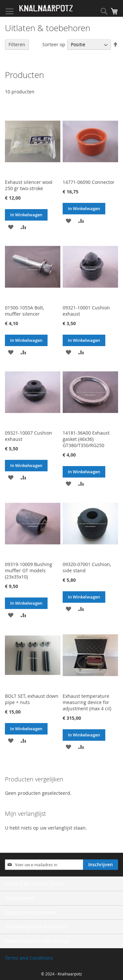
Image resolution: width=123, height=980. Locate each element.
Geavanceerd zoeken (31, 912)
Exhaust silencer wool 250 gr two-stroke (29, 185)
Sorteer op (54, 44)
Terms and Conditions (29, 958)
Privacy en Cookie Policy (34, 884)
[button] (11, 226)
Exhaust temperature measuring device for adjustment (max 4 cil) (87, 702)
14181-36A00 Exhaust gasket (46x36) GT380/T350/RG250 (86, 439)
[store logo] (46, 9)
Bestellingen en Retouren (36, 927)
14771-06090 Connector (89, 182)
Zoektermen (20, 898)
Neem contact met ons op (37, 941)
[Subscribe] (101, 865)
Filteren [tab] (17, 44)
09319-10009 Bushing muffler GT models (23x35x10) (29, 570)
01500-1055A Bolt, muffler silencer (24, 311)
